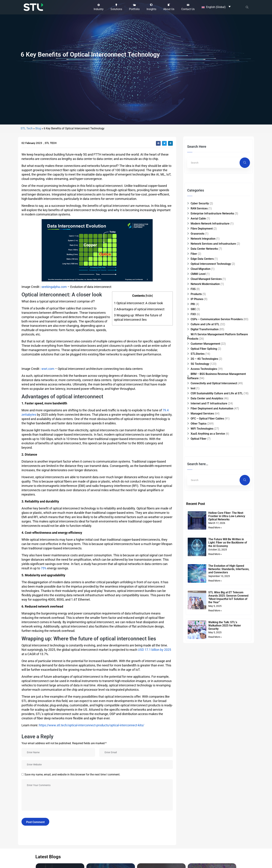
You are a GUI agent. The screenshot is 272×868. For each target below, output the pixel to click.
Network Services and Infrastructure (213, 449)
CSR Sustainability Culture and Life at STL (217, 599)
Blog (38, 334)
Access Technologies (204, 574)
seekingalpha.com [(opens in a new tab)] (54, 492)
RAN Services (199, 414)
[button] (99, 6)
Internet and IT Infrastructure (209, 609)
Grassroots (197, 439)
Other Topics (199, 629)
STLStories (198, 559)
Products (196, 499)
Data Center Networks (204, 454)
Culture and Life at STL (205, 530)
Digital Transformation (205, 535)
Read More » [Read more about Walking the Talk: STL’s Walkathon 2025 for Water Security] (215, 842)
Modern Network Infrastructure (210, 429)
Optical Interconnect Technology (211, 469)
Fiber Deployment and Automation (212, 614)
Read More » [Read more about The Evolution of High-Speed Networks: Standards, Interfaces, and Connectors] (215, 786)
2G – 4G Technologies (204, 564)
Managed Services (202, 619)
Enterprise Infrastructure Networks (212, 419)
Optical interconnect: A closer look (138, 508)
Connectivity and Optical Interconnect (214, 589)
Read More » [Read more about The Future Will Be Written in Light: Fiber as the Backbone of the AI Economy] (215, 759)
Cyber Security (200, 409)
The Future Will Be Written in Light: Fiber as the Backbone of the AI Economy (228, 748)
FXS (193, 494)
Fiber (194, 459)
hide (149, 501)
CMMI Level (198, 479)
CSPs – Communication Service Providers (217, 525)
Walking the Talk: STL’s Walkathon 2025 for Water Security (225, 831)
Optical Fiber (199, 644)
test (193, 594)
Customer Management (205, 549)
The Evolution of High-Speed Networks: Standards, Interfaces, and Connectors (229, 774)
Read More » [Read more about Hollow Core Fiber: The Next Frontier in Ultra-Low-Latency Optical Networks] (215, 733)
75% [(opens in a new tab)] (44, 774)
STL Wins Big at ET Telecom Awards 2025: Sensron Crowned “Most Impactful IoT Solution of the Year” (228, 803)
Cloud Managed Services (206, 484)
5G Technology (200, 569)
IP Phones (197, 504)
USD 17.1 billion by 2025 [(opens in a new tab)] (154, 855)
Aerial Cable (198, 424)
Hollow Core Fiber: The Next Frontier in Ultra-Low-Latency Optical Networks (227, 722)
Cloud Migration (201, 474)
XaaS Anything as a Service (208, 639)
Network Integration (203, 444)
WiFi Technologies (202, 634)
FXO (193, 520)
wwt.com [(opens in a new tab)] (48, 574)
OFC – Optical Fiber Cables (207, 624)
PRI (193, 510)
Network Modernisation (205, 489)
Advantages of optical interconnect (139, 515)
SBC (193, 515)
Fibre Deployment (202, 434)
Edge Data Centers (202, 464)
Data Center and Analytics (207, 604)
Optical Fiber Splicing (204, 554)
